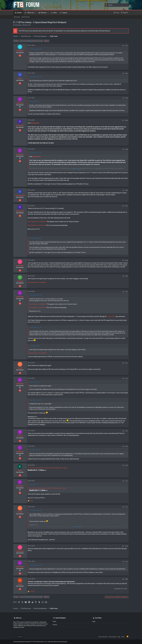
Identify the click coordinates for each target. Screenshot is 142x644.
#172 (126, 379)
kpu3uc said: (33, 484)
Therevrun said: (34, 450)
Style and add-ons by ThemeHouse (58, 642)
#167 (126, 206)
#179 (126, 562)
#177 (126, 507)
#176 (126, 481)
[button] (36, 13)
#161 (126, 46)
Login (94, 621)
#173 (126, 431)
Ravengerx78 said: (34, 153)
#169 (126, 276)
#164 (126, 120)
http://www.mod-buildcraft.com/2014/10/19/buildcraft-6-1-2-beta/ (48, 468)
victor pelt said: (34, 346)
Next (46, 41)
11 (36, 41)
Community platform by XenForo (30, 642)
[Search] (117, 5)
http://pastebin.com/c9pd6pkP (37, 282)
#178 (126, 546)
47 (41, 41)
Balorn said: (33, 102)
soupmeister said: (34, 328)
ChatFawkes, (35, 123)
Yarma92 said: (33, 382)
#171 (126, 363)
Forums (55, 625)
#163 (126, 98)
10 (33, 41)
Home (54, 621)
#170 (126, 292)
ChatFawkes (18, 25)
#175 (126, 465)
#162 (126, 73)
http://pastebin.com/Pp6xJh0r (37, 225)
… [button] (23, 41)
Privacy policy (112, 637)
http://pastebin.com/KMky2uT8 (37, 222)
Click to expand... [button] (78, 169)
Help (119, 637)
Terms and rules (103, 637)
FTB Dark (20, 637)
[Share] (123, 46)
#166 (126, 190)
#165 (126, 149)
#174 (126, 446)
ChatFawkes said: (34, 49)
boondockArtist (111, 316)
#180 (126, 579)
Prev (17, 41)
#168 (126, 261)
